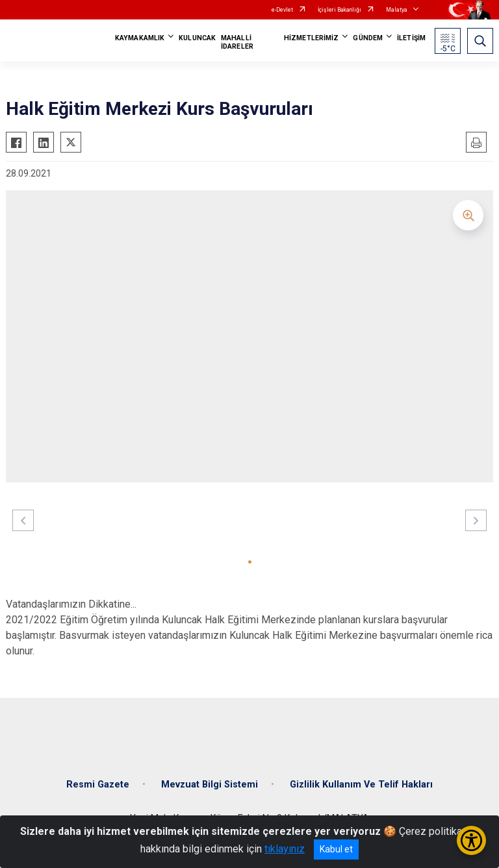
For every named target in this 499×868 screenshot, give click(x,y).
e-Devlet (282, 10)
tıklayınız (285, 849)
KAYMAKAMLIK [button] (140, 38)
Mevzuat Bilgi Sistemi (210, 785)
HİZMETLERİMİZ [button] (311, 38)
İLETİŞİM (411, 38)
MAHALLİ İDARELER (237, 42)
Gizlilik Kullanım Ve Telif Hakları (361, 785)
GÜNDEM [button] (368, 38)
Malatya (397, 10)
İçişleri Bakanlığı (339, 10)
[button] (250, 562)
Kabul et (336, 849)
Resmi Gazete (98, 785)
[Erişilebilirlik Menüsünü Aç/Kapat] (471, 840)
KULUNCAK (197, 38)
